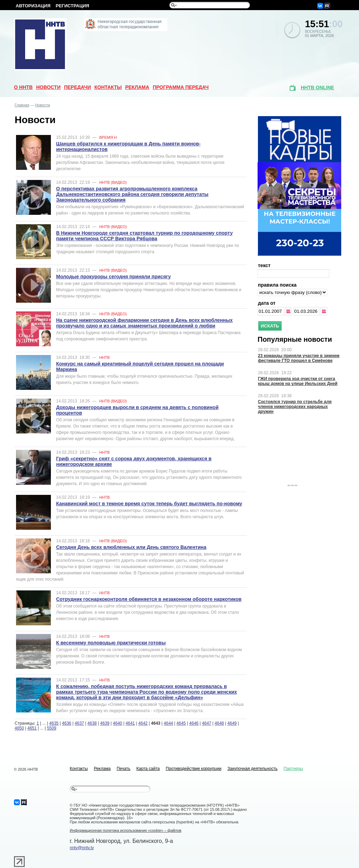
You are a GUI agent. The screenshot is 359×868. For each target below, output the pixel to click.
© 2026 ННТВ (26, 769)
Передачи (78, 87)
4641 (130, 723)
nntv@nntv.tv (82, 848)
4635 (54, 723)
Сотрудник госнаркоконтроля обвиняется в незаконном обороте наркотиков (149, 599)
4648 (219, 723)
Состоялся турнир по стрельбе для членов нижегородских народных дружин (295, 407)
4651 (32, 728)
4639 (105, 723)
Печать (124, 769)
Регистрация (72, 6)
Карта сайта (148, 769)
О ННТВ (23, 87)
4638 (92, 723)
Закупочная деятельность (252, 769)
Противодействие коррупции (194, 769)
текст (264, 265)
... (289, 311)
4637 (79, 723)
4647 (207, 723)
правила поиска (277, 285)
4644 (169, 723)
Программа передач (181, 87)
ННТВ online (318, 88)
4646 (194, 723)
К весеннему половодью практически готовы (111, 643)
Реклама (137, 87)
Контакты (108, 87)
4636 (67, 723)
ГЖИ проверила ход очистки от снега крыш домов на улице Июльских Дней (298, 381)
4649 (232, 723)
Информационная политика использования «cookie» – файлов (125, 830)
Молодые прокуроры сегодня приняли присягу (113, 277)
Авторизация (33, 6)
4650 (19, 728)
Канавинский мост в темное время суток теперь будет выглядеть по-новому (149, 504)
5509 (52, 728)
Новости (48, 87)
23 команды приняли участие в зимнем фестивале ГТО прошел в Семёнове (299, 358)
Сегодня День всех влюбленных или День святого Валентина (131, 547)
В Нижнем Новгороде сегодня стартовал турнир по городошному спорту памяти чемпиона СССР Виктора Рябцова (144, 236)
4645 (181, 723)
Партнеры (293, 769)
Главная (22, 105)
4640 (118, 723)
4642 (143, 723)
